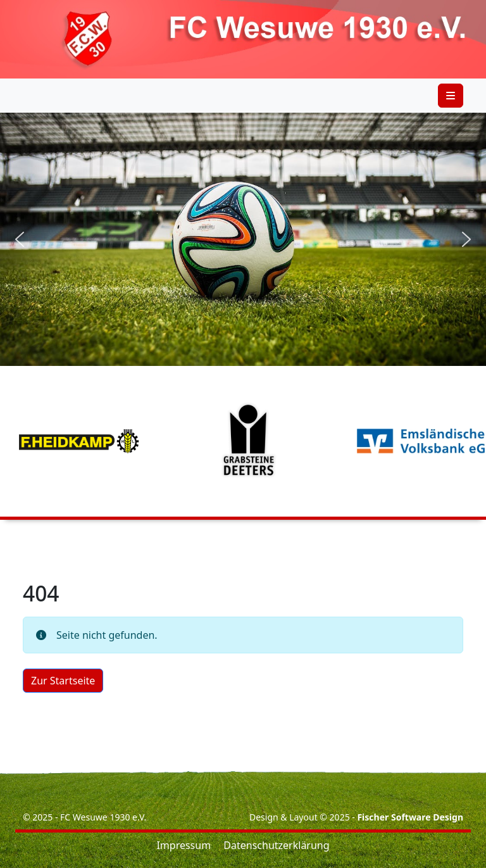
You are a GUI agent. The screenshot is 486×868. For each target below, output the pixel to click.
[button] (20, 239)
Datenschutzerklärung (276, 845)
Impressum (184, 845)
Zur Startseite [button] (63, 681)
